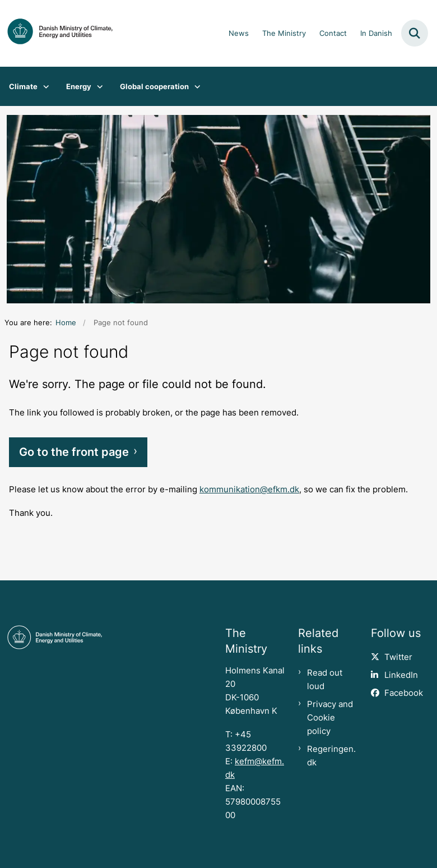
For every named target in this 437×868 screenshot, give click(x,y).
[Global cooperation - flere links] (195, 86)
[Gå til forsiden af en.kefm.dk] (57, 33)
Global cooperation (154, 86)
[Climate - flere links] (43, 86)
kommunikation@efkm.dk (249, 490)
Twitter (398, 657)
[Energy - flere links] (97, 86)
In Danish (376, 34)
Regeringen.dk (331, 756)
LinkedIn (401, 675)
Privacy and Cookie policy (330, 718)
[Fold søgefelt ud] (415, 33)
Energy (79, 86)
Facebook (404, 693)
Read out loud (325, 680)
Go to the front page (74, 452)
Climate (23, 86)
